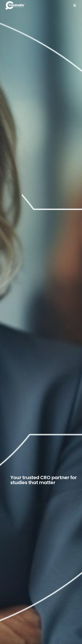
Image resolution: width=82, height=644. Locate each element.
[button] (59, 6)
